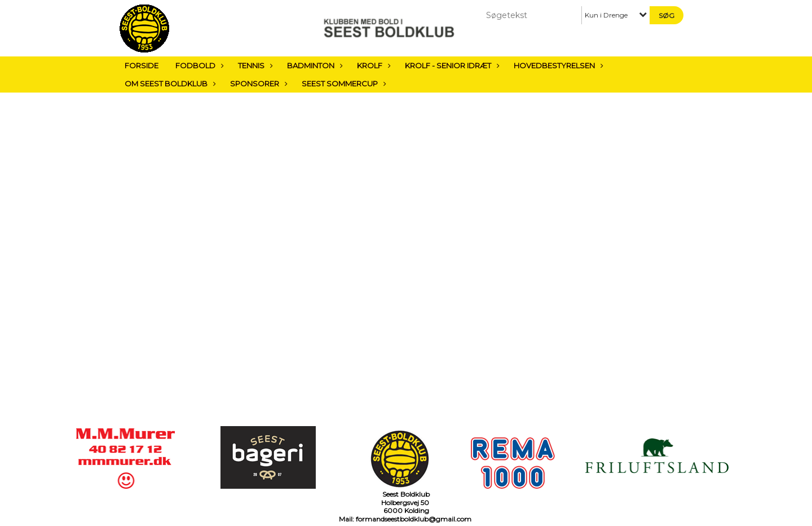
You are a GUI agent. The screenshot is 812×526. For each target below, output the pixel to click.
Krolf (372, 65)
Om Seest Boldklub (169, 84)
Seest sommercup (343, 84)
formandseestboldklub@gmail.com (414, 519)
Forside (142, 65)
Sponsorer (257, 84)
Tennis (254, 65)
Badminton (314, 65)
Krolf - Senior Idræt (451, 65)
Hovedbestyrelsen (557, 65)
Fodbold (198, 65)
